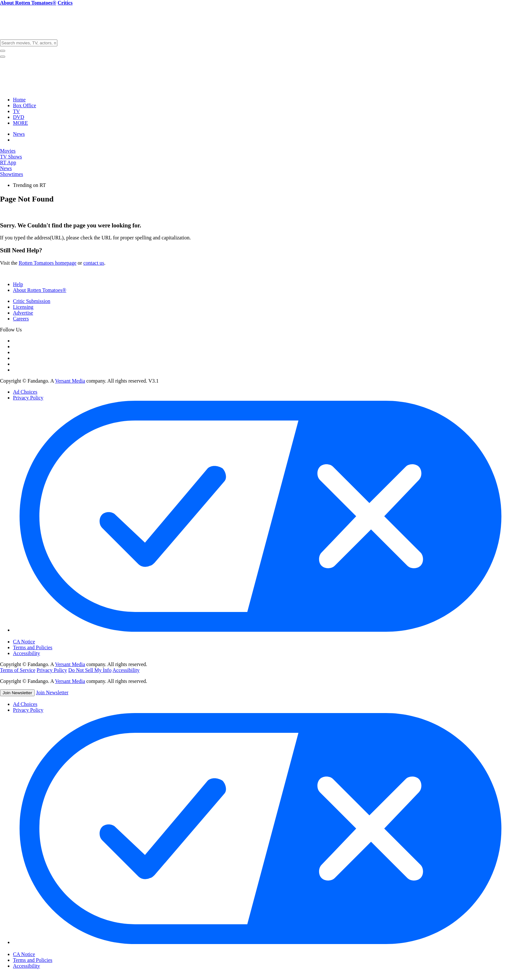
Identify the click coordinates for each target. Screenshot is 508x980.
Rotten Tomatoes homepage (48, 263)
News (19, 134)
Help (18, 284)
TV (16, 111)
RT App (8, 162)
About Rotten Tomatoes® (40, 290)
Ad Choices (25, 392)
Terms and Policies (33, 647)
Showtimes (12, 174)
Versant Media (70, 381)
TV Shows (11, 157)
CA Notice (24, 642)
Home (19, 100)
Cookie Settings (35, 636)
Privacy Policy (28, 398)
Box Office (24, 105)
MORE (20, 123)
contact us (94, 263)
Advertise (23, 313)
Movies (8, 151)
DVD (19, 117)
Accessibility (27, 653)
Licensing (23, 307)
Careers (21, 319)
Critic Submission (32, 301)
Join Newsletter (17, 693)
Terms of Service (18, 670)
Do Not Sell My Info (90, 670)
